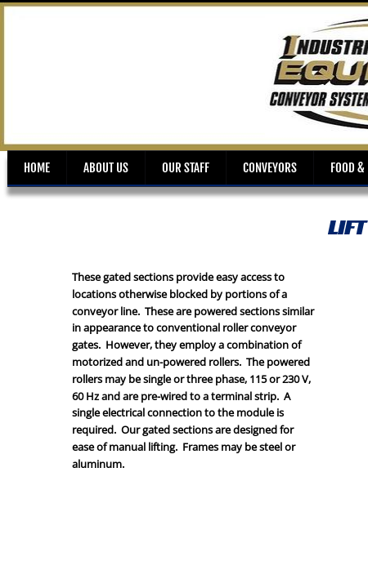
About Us (106, 168)
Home (37, 168)
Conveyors (270, 168)
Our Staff (186, 168)
